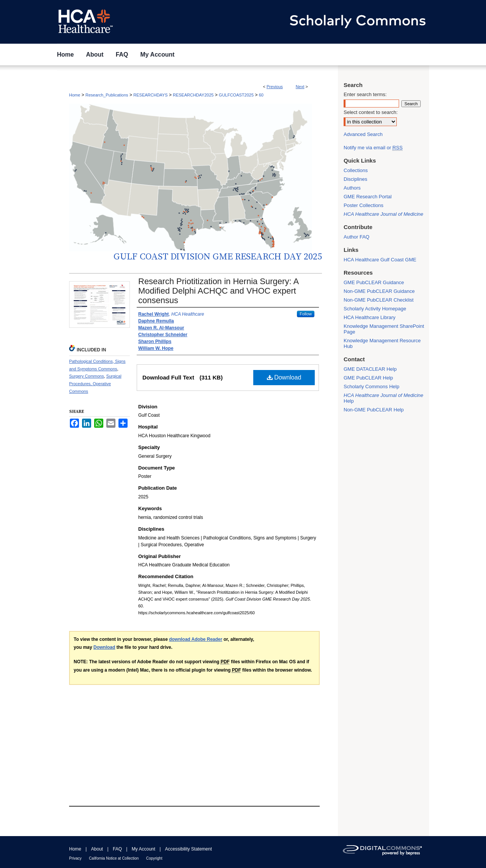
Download (284, 377)
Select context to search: (371, 112)
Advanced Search (363, 134)
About (97, 849)
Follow (306, 314)
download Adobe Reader (196, 639)
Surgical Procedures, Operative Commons (95, 384)
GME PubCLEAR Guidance (374, 282)
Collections (356, 170)
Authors (352, 188)
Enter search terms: (365, 94)
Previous (275, 87)
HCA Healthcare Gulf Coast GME (380, 260)
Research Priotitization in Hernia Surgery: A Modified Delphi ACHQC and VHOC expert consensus (218, 291)
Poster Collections (364, 205)
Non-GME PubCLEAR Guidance (379, 291)
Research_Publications (107, 95)
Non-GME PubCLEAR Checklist (379, 300)
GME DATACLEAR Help (370, 369)
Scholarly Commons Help (372, 387)
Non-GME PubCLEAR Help (374, 410)
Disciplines (355, 179)
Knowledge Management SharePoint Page (384, 329)
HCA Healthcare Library (370, 317)
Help (383, 398)
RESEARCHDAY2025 (193, 95)
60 (261, 95)
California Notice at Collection (114, 858)
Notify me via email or (373, 148)
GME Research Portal (368, 197)
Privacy (75, 858)
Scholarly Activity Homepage (375, 309)
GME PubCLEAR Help (368, 378)
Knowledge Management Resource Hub (382, 343)
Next (300, 87)
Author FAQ (357, 237)
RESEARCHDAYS (150, 95)
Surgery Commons (87, 376)
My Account (144, 849)
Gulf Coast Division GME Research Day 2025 (218, 257)
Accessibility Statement (189, 849)
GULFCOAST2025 (236, 95)
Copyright (154, 858)
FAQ (117, 849)
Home (75, 95)
